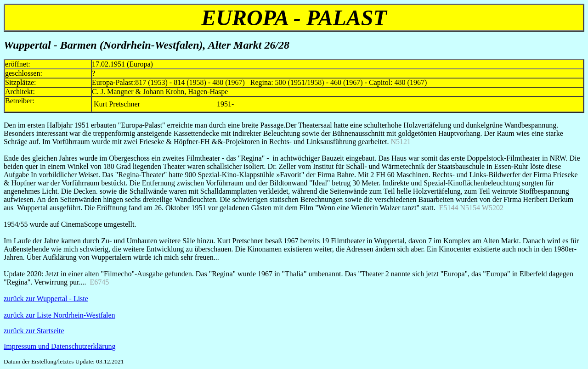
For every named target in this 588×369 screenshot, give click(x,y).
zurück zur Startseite (34, 331)
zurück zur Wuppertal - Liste (46, 299)
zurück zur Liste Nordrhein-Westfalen (59, 315)
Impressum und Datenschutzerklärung (59, 346)
